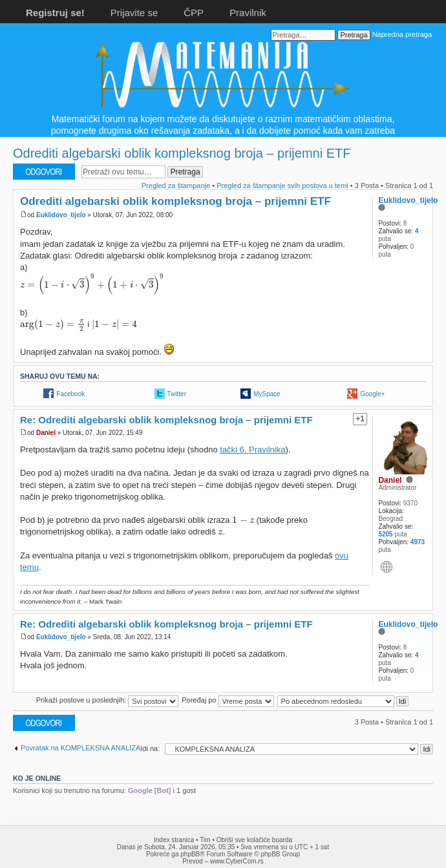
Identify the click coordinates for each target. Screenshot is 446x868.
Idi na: (150, 748)
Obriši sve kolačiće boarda (254, 840)
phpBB (190, 854)
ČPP (194, 13)
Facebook (70, 394)
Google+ (372, 394)
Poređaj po (228, 700)
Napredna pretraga (402, 34)
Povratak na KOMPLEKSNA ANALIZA (80, 748)
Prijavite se (134, 13)
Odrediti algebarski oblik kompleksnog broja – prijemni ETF (182, 153)
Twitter (177, 394)
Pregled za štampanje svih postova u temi (282, 185)
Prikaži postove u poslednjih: (107, 700)
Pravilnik (248, 13)
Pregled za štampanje (176, 185)
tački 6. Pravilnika (252, 450)
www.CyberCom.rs (237, 861)
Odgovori (44, 172)
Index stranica (174, 840)
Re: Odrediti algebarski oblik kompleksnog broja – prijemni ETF (166, 420)
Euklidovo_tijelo (61, 215)
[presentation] (242, 256)
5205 (385, 534)
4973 (418, 542)
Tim (205, 840)
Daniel (46, 433)
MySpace (267, 394)
